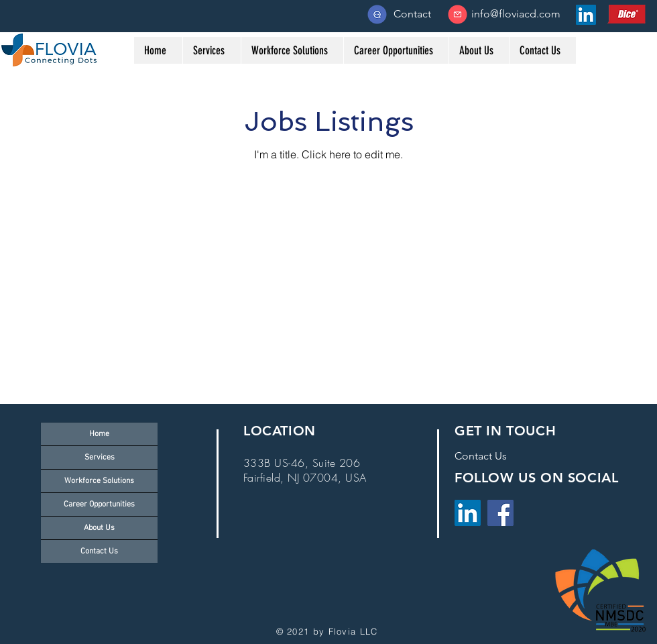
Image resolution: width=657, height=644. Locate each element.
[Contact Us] (481, 456)
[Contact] (412, 14)
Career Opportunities (99, 504)
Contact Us (99, 551)
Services (100, 458)
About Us (99, 528)
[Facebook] (500, 513)
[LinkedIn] (468, 513)
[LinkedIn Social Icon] (586, 15)
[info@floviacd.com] (516, 14)
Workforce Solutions (99, 481)
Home (99, 434)
